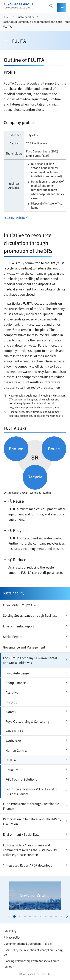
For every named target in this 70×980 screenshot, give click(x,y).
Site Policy (10, 931)
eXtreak (11, 712)
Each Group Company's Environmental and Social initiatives (30, 660)
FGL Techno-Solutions (21, 779)
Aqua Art (12, 770)
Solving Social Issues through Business (30, 615)
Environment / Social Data (21, 834)
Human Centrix (16, 750)
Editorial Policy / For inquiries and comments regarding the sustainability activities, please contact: (30, 850)
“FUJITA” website (16, 217)
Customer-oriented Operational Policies (28, 943)
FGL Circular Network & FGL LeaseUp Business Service (31, 791)
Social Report (12, 636)
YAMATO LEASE (16, 731)
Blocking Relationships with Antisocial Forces (31, 961)
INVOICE (11, 702)
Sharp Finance (16, 683)
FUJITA (7, 26)
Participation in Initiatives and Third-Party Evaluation (32, 821)
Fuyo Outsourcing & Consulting (27, 721)
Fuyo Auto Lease (17, 673)
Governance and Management (24, 647)
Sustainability (25, 17)
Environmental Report (18, 626)
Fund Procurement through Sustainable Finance (31, 806)
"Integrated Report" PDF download (28, 865)
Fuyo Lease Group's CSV (20, 605)
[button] (9, 917)
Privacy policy (12, 937)
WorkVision (13, 741)
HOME (6, 17)
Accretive (12, 692)
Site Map (9, 967)
